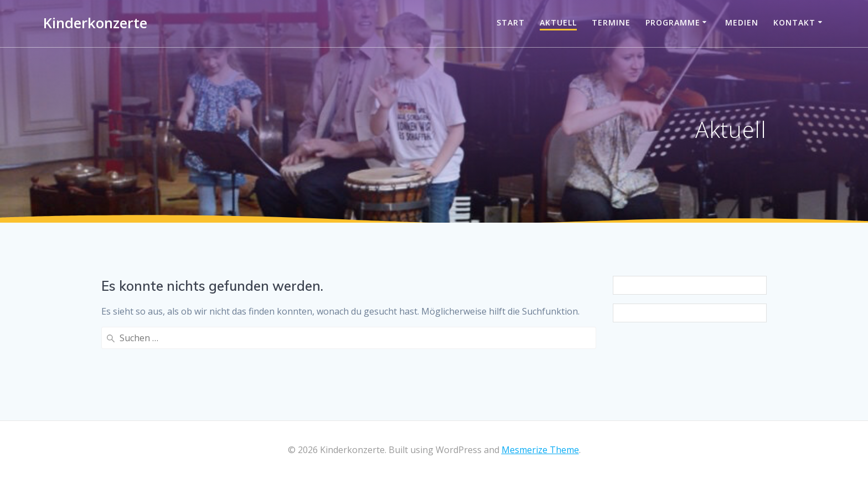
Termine (611, 22)
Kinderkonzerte (95, 23)
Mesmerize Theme (540, 450)
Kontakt (794, 22)
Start (511, 22)
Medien (742, 22)
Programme (673, 22)
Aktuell (558, 22)
